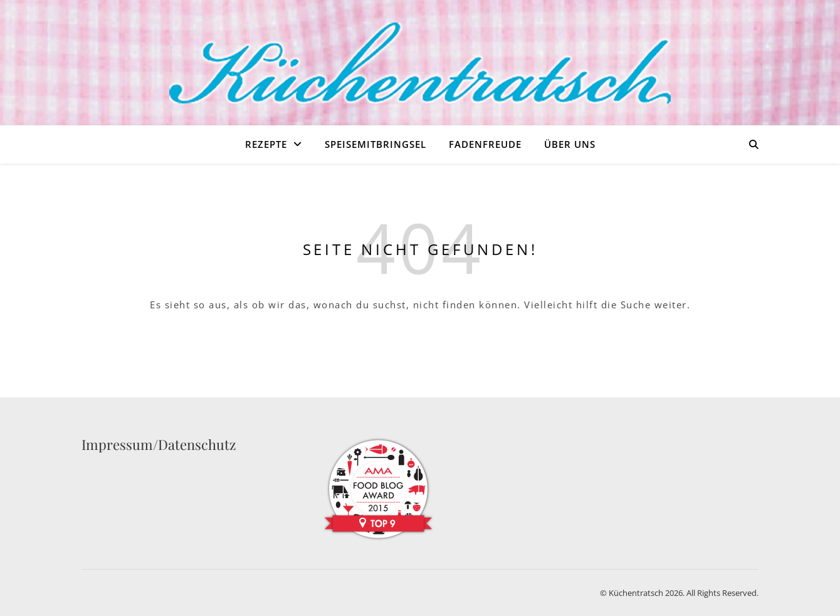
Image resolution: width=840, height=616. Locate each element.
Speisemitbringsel (375, 144)
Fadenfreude (485, 144)
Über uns (570, 144)
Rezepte (266, 144)
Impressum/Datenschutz (159, 444)
